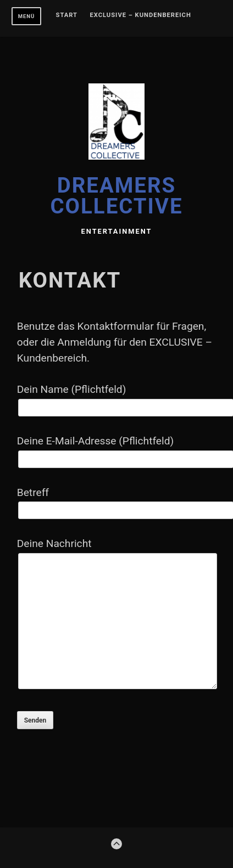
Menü (27, 16)
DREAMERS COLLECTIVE (117, 196)
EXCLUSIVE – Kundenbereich (140, 15)
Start (67, 15)
